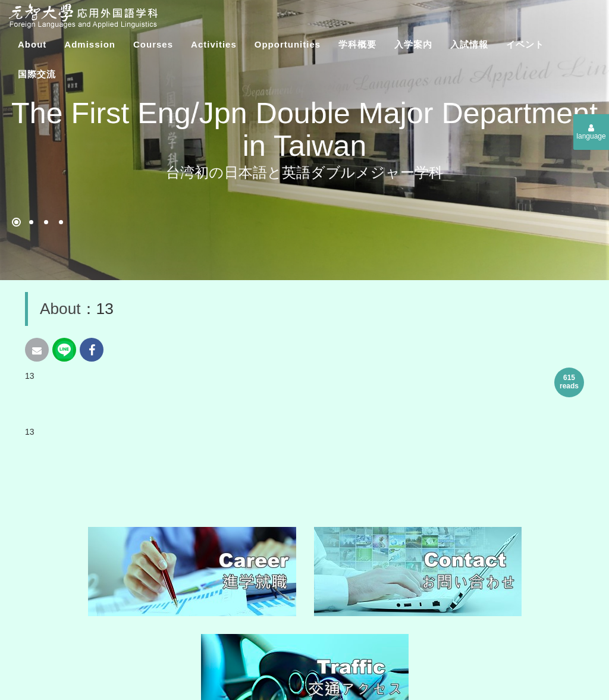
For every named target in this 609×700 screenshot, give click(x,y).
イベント (525, 44)
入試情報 (469, 44)
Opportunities (288, 44)
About (32, 44)
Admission (90, 44)
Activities (214, 44)
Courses (153, 44)
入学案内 (413, 44)
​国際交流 (37, 74)
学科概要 (357, 44)
